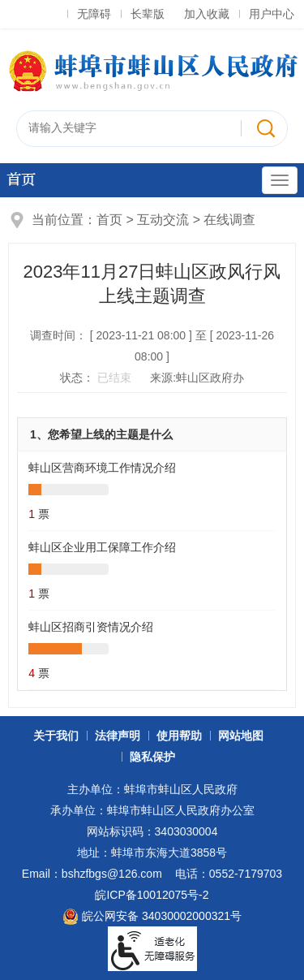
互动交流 (163, 220)
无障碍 (94, 14)
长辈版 (148, 14)
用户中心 (272, 14)
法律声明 (118, 736)
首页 (21, 180)
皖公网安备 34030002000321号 (152, 917)
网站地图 (241, 736)
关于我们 (56, 736)
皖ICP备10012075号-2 (152, 895)
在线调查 (229, 220)
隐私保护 (152, 757)
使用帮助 (179, 736)
